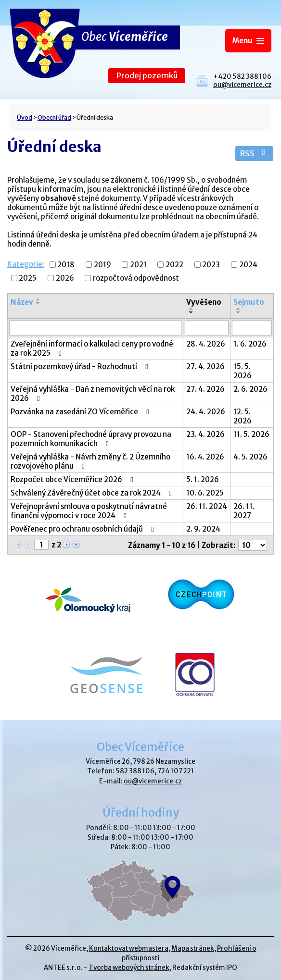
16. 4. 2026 (205, 457)
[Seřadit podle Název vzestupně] (38, 299)
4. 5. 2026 (250, 457)
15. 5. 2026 (243, 371)
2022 (174, 265)
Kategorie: (26, 264)
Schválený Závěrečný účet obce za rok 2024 (93, 493)
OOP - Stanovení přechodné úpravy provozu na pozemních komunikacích (91, 439)
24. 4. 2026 (206, 412)
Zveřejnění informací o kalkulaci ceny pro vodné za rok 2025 (92, 348)
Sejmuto (249, 302)
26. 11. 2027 (244, 511)
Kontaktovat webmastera (129, 949)
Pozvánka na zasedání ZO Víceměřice (81, 412)
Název (22, 302)
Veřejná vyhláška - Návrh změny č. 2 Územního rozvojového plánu (90, 461)
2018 (66, 265)
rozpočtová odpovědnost (136, 278)
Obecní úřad (54, 117)
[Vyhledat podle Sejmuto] (252, 328)
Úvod (25, 117)
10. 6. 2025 (205, 493)
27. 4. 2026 (205, 366)
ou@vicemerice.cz (242, 85)
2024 (248, 265)
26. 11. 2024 (207, 506)
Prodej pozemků (147, 76)
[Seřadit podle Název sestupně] (38, 303)
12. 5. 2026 (243, 416)
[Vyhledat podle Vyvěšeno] (207, 328)
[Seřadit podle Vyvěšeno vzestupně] (192, 309)
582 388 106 (135, 771)
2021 (138, 265)
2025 (28, 278)
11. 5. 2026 (251, 434)
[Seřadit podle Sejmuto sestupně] (239, 312)
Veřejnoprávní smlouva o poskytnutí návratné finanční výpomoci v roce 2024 (89, 511)
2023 (211, 265)
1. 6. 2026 (250, 344)
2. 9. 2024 (203, 529)
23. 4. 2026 (205, 434)
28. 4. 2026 (206, 344)
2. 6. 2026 (250, 389)
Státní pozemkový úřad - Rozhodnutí (81, 366)
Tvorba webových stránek (129, 968)
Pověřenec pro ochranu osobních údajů (84, 529)
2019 (102, 265)
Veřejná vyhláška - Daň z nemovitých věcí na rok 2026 (93, 394)
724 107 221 (176, 771)
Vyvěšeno (204, 302)
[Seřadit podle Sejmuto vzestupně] (239, 309)
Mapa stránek (193, 949)
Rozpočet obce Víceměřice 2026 (73, 479)
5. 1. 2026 (203, 479)
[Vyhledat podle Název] (95, 328)
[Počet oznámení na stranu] (253, 545)
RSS (254, 154)
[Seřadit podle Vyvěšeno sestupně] (192, 312)
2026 (65, 278)
